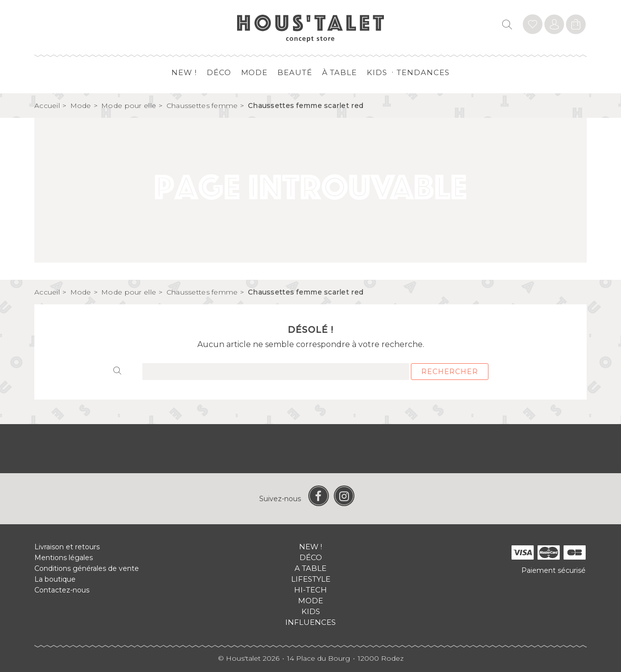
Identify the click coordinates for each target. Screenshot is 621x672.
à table (339, 72)
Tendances (423, 72)
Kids (377, 72)
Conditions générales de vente (87, 568)
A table (310, 568)
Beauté (295, 72)
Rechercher (449, 372)
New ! (184, 72)
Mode (255, 72)
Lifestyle (311, 579)
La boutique (55, 579)
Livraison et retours (67, 547)
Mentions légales (64, 558)
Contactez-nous (62, 590)
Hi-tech (310, 590)
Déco (219, 72)
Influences (310, 622)
